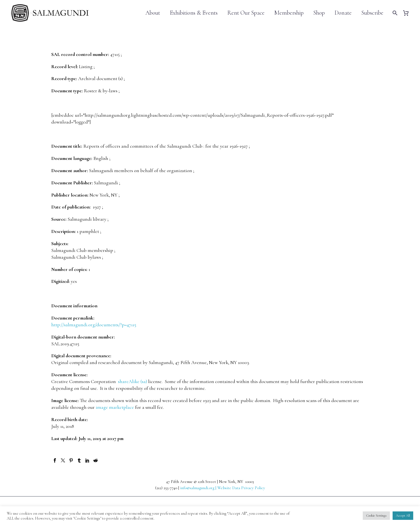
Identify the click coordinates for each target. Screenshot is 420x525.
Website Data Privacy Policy (241, 488)
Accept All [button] (403, 515)
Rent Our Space (246, 13)
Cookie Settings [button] (376, 515)
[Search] (394, 13)
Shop (319, 13)
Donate (343, 13)
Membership (289, 13)
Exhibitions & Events (194, 13)
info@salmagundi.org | (199, 488)
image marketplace (115, 407)
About (153, 13)
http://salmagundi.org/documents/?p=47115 (94, 325)
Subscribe (372, 13)
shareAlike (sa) (133, 381)
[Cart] (408, 13)
